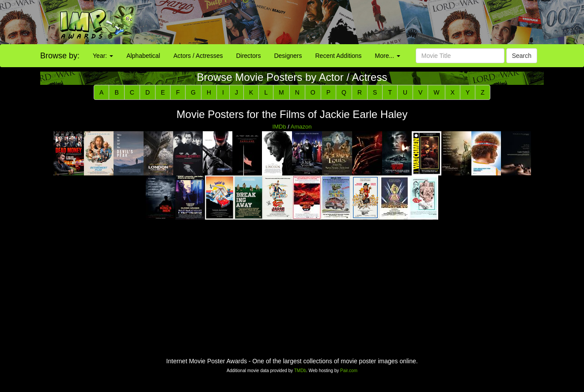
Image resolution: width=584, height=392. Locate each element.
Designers (288, 56)
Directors (248, 56)
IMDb (279, 127)
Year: (103, 56)
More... (388, 56)
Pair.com (349, 371)
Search (522, 56)
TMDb (300, 371)
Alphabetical (143, 56)
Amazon (301, 127)
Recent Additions (339, 56)
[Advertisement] (365, 22)
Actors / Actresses (198, 56)
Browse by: (60, 56)
